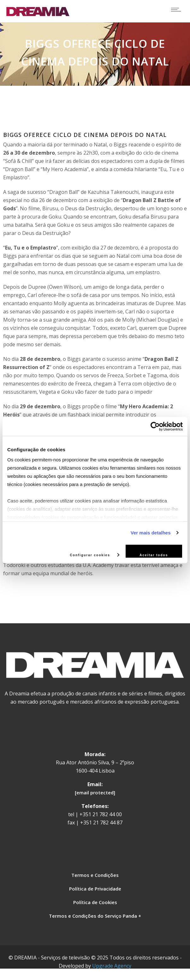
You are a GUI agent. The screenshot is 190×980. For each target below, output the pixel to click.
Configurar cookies (95, 555)
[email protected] (95, 792)
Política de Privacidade (95, 889)
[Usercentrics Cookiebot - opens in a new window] (155, 426)
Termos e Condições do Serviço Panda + (95, 916)
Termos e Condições (95, 875)
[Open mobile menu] (177, 9)
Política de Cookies (95, 902)
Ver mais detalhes (151, 533)
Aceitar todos (154, 555)
